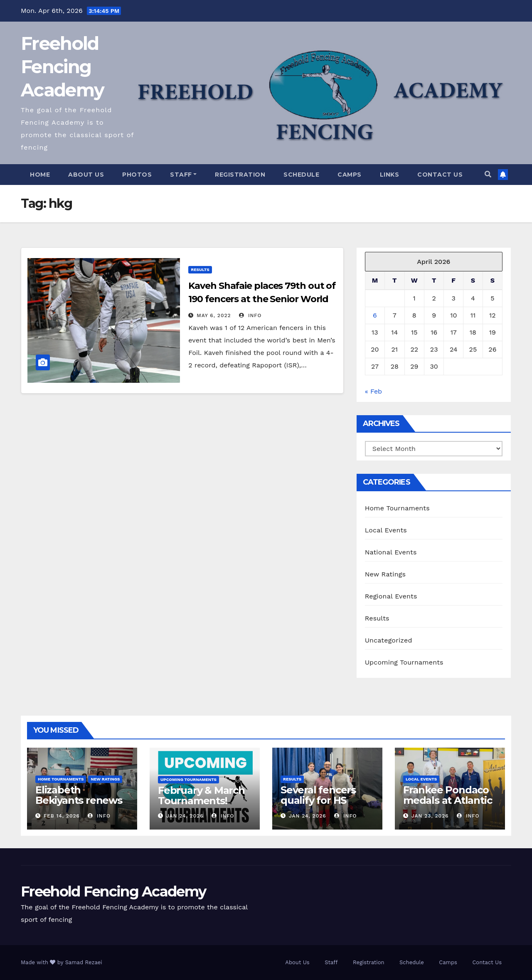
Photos (137, 175)
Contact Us (440, 175)
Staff (183, 175)
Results (200, 270)
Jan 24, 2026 (185, 816)
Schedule (301, 175)
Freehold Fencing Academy (62, 67)
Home (40, 175)
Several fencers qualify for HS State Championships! (320, 805)
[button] (488, 174)
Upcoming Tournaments (404, 662)
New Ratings (385, 574)
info (250, 315)
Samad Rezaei (84, 962)
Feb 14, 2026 (62, 816)
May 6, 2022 (214, 315)
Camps (350, 175)
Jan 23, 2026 (430, 816)
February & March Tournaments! (201, 795)
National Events (391, 552)
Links (390, 175)
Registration (240, 175)
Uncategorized (389, 640)
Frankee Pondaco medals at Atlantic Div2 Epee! (447, 800)
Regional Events (391, 596)
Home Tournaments (397, 508)
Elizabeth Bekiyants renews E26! (79, 800)
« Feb (374, 391)
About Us (86, 175)
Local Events (386, 530)
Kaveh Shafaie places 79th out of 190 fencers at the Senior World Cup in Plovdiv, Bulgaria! (262, 299)
